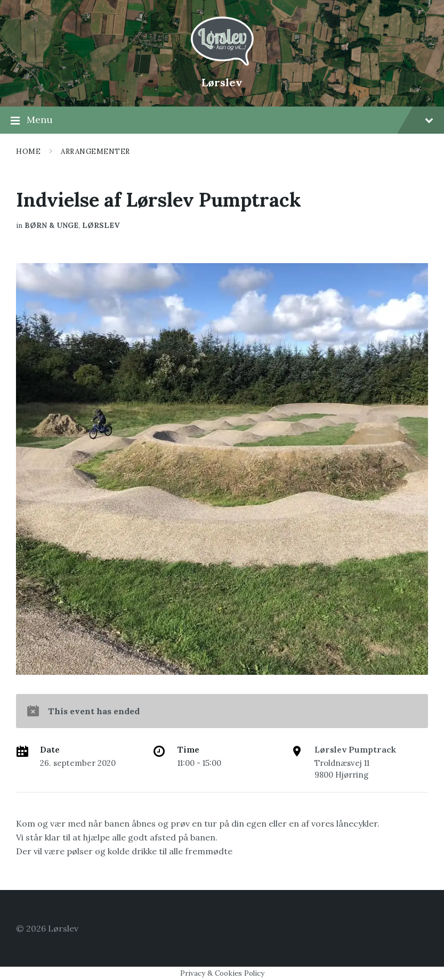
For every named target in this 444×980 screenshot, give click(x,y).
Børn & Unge (51, 225)
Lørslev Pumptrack (355, 749)
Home (28, 152)
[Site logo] (222, 64)
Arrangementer (95, 152)
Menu (222, 120)
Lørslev (222, 82)
